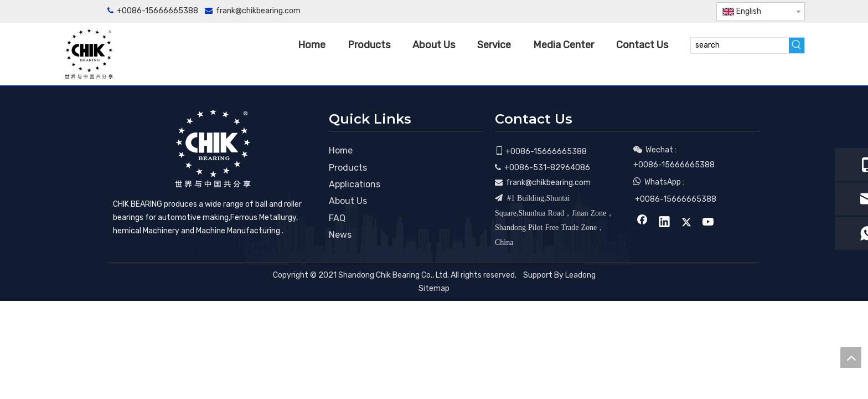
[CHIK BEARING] (213, 149)
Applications (355, 184)
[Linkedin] (659, 11)
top (851, 357)
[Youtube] (696, 11)
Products (348, 168)
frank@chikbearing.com (258, 11)
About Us (348, 201)
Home (341, 150)
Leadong (580, 275)
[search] (740, 45)
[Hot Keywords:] (797, 45)
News (340, 235)
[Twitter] (677, 11)
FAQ (337, 218)
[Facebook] (641, 11)
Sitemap (434, 288)
